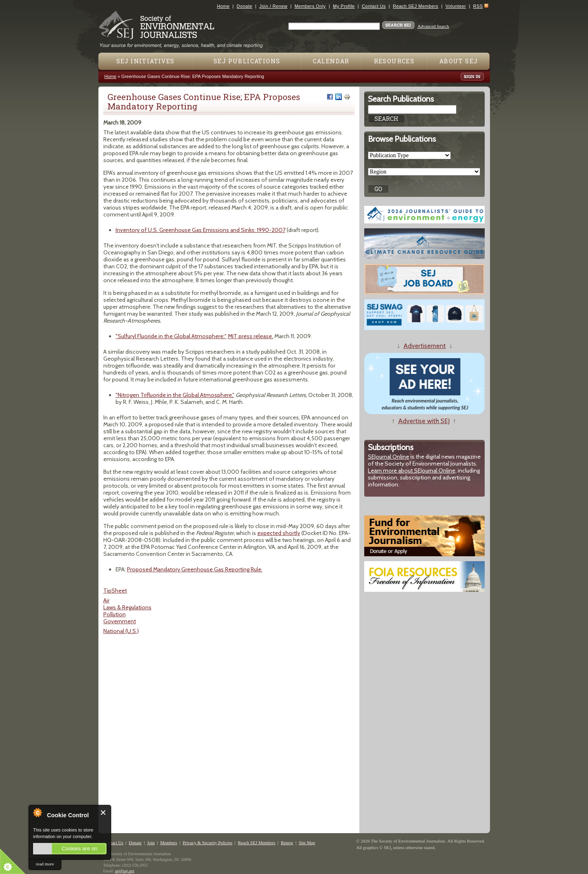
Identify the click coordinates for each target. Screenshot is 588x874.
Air (106, 600)
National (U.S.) (121, 631)
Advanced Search (433, 26)
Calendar (331, 61)
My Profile (344, 6)
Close (104, 813)
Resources (394, 61)
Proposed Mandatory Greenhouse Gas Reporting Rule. (195, 569)
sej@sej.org (125, 871)
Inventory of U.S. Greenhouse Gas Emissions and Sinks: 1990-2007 (200, 230)
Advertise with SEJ (424, 421)
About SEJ (459, 61)
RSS (478, 6)
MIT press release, (251, 336)
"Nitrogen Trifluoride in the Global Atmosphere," (175, 395)
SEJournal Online (389, 457)
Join (151, 843)
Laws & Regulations (127, 607)
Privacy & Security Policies (207, 843)
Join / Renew (273, 6)
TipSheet (115, 591)
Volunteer (456, 6)
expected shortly (279, 533)
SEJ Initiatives (146, 61)
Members (169, 843)
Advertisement (425, 346)
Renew (287, 843)
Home (223, 6)
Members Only (310, 6)
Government (120, 621)
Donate (245, 6)
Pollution (115, 614)
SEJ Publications (247, 61)
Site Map (307, 843)
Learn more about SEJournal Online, (412, 470)
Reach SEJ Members (415, 6)
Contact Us (374, 6)
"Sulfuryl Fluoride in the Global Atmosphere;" (171, 336)
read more (45, 864)
